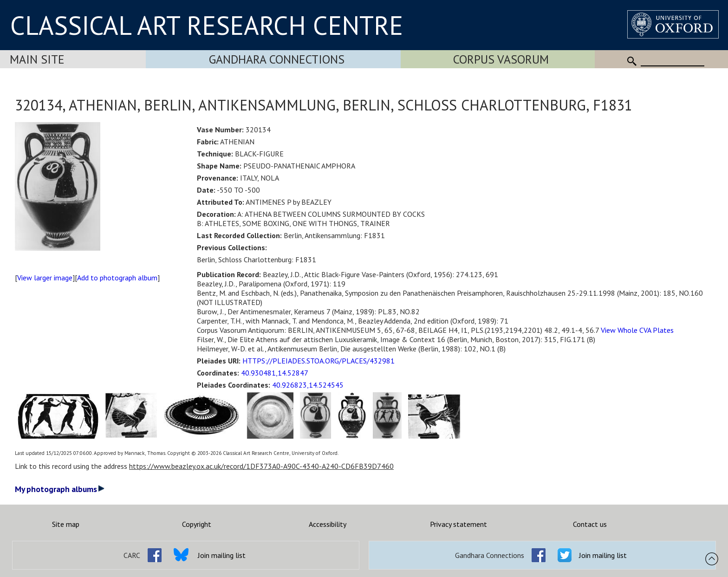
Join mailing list (222, 555)
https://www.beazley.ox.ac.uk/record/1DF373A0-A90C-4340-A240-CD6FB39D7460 (261, 466)
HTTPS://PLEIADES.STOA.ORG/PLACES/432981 (318, 361)
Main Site (37, 59)
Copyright (197, 524)
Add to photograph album (117, 278)
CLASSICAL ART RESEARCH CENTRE (207, 25)
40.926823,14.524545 (308, 385)
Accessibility (328, 524)
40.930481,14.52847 (275, 373)
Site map (66, 524)
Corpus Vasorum (501, 59)
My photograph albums (60, 489)
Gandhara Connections (277, 59)
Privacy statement (458, 524)
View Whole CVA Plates (637, 330)
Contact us (590, 524)
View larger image (45, 278)
